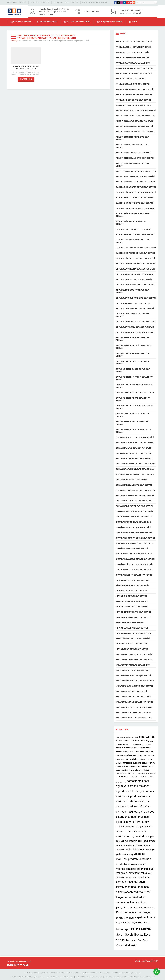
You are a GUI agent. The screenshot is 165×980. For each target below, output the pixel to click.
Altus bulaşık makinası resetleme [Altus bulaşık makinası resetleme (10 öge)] (127, 737)
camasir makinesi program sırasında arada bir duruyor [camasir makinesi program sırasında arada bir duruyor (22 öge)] (134, 859)
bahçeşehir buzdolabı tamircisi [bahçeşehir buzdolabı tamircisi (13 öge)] (129, 766)
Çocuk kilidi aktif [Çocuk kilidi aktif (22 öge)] (126, 945)
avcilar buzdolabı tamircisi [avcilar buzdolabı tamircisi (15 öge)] (135, 741)
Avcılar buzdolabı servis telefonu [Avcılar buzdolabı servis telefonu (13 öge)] (136, 748)
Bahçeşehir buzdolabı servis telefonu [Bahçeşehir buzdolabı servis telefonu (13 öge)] (139, 763)
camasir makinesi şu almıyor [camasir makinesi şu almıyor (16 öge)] (140, 908)
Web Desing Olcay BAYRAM (146, 961)
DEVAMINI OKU (26, 79)
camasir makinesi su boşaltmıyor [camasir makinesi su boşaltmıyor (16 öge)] (133, 877)
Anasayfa (15, 41)
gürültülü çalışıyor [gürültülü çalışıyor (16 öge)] (125, 918)
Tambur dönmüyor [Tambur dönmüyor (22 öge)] (137, 940)
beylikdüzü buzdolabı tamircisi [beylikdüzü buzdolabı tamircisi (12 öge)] (128, 777)
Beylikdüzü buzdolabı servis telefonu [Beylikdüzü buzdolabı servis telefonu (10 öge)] (143, 774)
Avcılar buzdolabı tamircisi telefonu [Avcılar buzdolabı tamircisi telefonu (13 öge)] (131, 752)
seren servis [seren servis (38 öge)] (141, 928)
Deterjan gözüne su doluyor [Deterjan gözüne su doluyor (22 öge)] (133, 912)
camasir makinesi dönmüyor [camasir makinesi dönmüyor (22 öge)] (134, 806)
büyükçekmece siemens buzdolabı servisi (26, 67)
